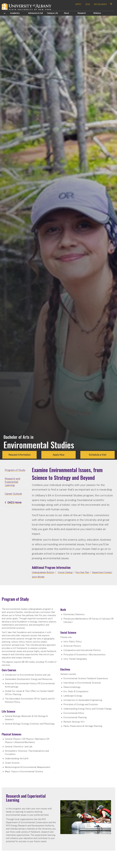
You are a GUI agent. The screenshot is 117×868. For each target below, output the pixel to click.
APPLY (78, 4)
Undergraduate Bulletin (43, 572)
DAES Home (14, 502)
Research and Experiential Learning (12, 482)
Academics (15, 13)
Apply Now (59, 455)
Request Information (20, 455)
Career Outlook (13, 494)
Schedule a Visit (97, 455)
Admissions (35, 13)
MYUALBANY (100, 4)
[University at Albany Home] (27, 6)
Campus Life (52, 13)
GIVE (88, 4)
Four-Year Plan (82, 572)
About (66, 13)
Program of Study (15, 470)
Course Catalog (65, 572)
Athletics (97, 13)
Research (82, 13)
